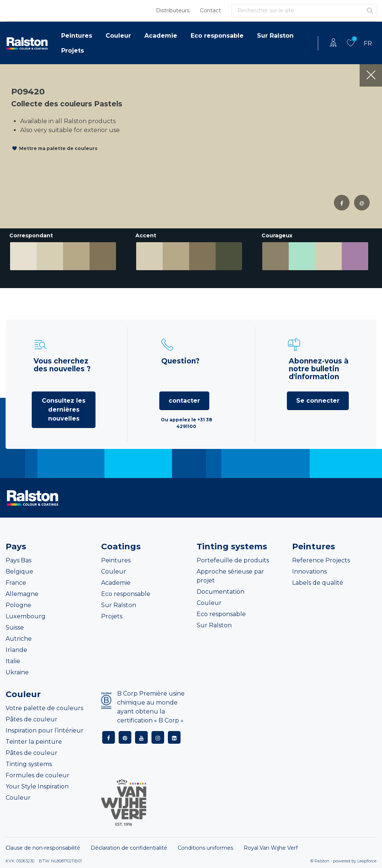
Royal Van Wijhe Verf (271, 848)
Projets (73, 51)
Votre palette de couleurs (44, 708)
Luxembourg (26, 616)
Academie (161, 36)
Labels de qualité (318, 583)
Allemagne (22, 594)
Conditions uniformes (205, 848)
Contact (210, 10)
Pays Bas (18, 560)
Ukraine (17, 672)
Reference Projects (321, 560)
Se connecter (318, 401)
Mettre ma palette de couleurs (58, 148)
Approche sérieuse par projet (230, 576)
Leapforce (367, 861)
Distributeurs (173, 10)
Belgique (19, 572)
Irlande (16, 650)
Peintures (77, 36)
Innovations (309, 572)
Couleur (118, 36)
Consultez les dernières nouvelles (64, 410)
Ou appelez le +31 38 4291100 (187, 423)
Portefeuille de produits (233, 560)
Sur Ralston (275, 36)
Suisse (15, 627)
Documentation (220, 592)
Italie (13, 661)
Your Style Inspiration (37, 786)
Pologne (18, 605)
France (16, 583)
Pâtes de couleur (32, 719)
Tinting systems (29, 764)
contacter (184, 401)
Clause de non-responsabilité (43, 848)
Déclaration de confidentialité (129, 848)
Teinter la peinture (34, 742)
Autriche (19, 639)
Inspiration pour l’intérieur (45, 730)
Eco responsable (217, 36)
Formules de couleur (37, 775)
